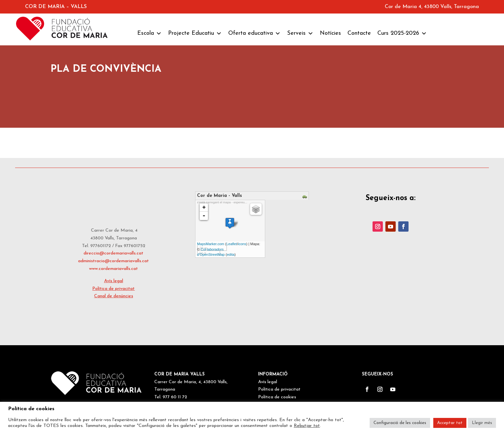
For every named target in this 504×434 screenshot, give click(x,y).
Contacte (359, 33)
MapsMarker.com (211, 244)
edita (231, 254)
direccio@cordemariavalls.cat (113, 253)
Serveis (300, 33)
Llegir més (482, 423)
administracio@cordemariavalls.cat (113, 261)
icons (242, 244)
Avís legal (114, 281)
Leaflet (232, 244)
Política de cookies (277, 397)
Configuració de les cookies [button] (400, 423)
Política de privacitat (113, 289)
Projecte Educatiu (195, 33)
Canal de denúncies (114, 296)
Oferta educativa (254, 33)
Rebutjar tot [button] (307, 426)
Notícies (330, 33)
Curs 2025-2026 (402, 33)
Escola (149, 33)
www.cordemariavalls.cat (113, 269)
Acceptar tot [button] (450, 423)
